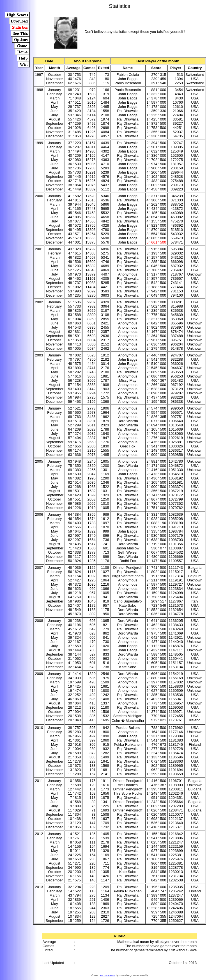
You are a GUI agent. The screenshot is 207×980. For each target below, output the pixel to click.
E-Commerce (108, 976)
